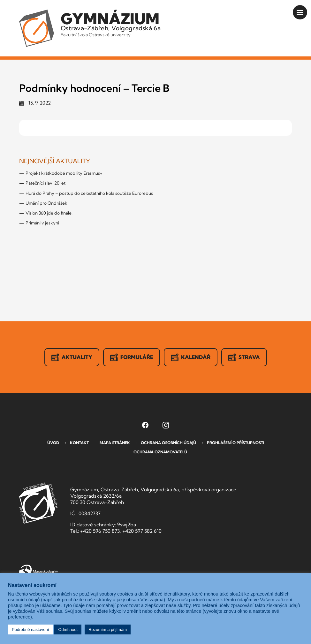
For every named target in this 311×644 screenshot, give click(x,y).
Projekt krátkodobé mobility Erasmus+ (64, 173)
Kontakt (79, 443)
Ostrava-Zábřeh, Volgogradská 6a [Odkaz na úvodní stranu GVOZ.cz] (111, 24)
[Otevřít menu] (300, 12)
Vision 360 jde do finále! (49, 213)
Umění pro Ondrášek (46, 203)
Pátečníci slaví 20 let (46, 183)
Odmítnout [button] (68, 629)
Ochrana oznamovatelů (160, 452)
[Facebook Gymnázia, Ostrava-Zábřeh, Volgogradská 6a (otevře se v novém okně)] (145, 425)
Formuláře (132, 357)
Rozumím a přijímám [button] (108, 629)
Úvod (53, 443)
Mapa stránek (115, 443)
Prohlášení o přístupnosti (235, 443)
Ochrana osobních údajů (168, 443)
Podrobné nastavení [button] (30, 629)
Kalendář (191, 357)
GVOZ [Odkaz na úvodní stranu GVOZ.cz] (38, 503)
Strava (244, 357)
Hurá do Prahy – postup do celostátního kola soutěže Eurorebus (89, 193)
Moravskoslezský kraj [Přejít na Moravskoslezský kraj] (38, 571)
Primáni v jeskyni (42, 223)
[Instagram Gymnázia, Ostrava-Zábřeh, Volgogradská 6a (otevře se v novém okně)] (166, 425)
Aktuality (72, 357)
